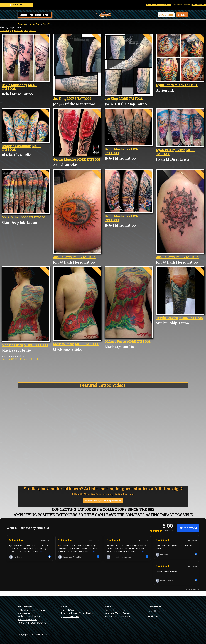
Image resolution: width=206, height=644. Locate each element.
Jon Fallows (62, 257)
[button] (166, 15)
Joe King (60, 99)
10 (15, 31)
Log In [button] (182, 15)
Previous (5, 31)
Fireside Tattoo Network (117, 616)
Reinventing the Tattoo (117, 610)
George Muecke (64, 159)
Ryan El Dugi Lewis (171, 150)
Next (34, 31)
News (38, 15)
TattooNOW (68, 610)
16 (30, 31)
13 (22, 31)
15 (27, 31)
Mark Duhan (11, 217)
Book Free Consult (186, 5)
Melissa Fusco (12, 345)
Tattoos (23, 15)
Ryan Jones (165, 85)
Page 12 (46, 24)
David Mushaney (14, 85)
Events (47, 15)
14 (25, 31)
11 (17, 31)
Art (31, 15)
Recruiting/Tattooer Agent (32, 623)
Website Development (30, 616)
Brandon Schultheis (16, 146)
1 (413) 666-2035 (70, 616)
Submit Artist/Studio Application (103, 501)
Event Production (27, 620)
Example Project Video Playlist (77, 613)
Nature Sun (34, 24)
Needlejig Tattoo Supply (118, 613)
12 (19, 31)
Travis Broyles (167, 318)
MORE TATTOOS (79, 99)
